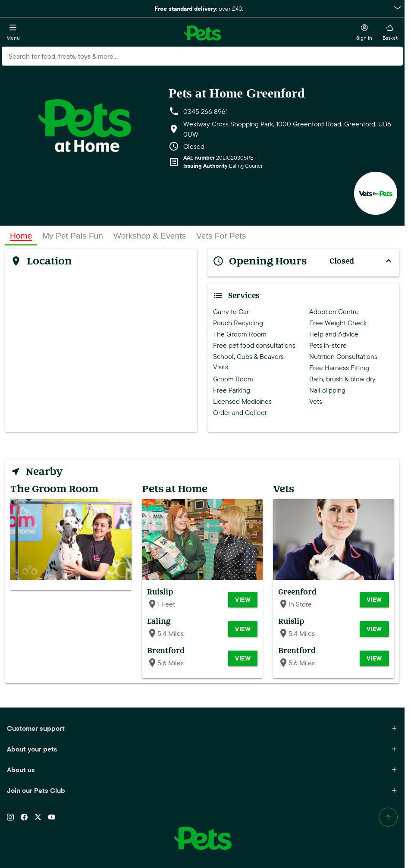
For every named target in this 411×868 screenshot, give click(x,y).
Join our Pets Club (202, 790)
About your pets (202, 749)
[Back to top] (388, 817)
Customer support (202, 728)
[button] (202, 9)
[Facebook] (24, 817)
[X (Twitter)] (38, 817)
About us (202, 770)
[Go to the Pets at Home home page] (202, 33)
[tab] (21, 236)
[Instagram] (10, 817)
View (243, 600)
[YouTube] (52, 817)
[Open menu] (13, 33)
